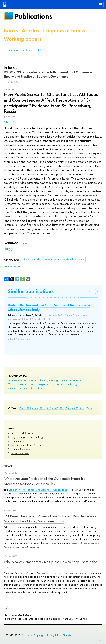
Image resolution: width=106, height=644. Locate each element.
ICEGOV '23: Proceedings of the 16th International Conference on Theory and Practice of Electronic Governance (50, 74)
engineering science (56, 380)
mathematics (58, 384)
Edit (100, 640)
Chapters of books (64, 31)
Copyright (39, 635)
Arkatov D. (9, 122)
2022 (55, 408)
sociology (72, 384)
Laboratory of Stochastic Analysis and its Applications (38, 490)
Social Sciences (20, 453)
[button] (28, 298)
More (89, 408)
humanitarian (75, 380)
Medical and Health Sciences (28, 445)
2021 (62, 408)
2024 (42, 408)
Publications (33, 16)
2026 (29, 408)
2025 (35, 408)
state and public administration (25, 388)
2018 (82, 408)
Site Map (68, 635)
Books (11, 31)
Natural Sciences (21, 449)
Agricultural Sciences (23, 433)
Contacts (27, 635)
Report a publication (14, 50)
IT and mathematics (19, 384)
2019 (75, 408)
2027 (22, 408)
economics (37, 380)
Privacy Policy (54, 635)
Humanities (18, 441)
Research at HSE (34, 50)
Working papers (23, 39)
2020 (68, 408)
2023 (48, 408)
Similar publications (31, 291)
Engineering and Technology (27, 437)
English (24, 243)
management (43, 384)
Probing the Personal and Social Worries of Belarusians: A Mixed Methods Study (49, 307)
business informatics (19, 380)
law (32, 384)
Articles (30, 31)
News (8, 466)
